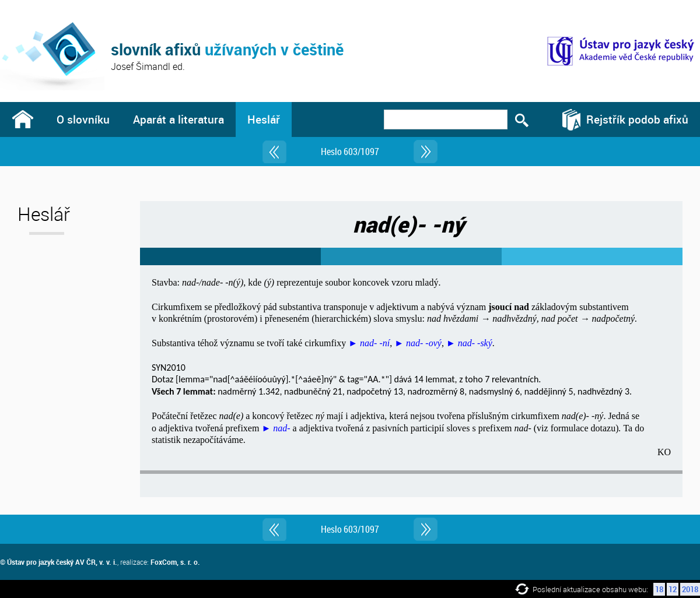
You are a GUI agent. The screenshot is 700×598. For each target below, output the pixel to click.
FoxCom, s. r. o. (175, 562)
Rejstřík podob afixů (637, 119)
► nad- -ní (369, 343)
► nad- (276, 428)
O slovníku (83, 119)
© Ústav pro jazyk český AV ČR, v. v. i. (59, 562)
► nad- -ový (418, 343)
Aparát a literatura (178, 119)
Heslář (264, 119)
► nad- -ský (469, 343)
